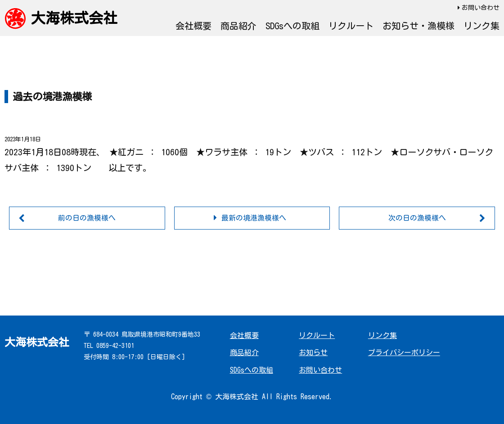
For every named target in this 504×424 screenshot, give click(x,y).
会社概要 (193, 26)
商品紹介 (238, 26)
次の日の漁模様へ (417, 218)
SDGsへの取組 (292, 26)
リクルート (351, 26)
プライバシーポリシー (404, 353)
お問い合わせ (481, 8)
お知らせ (313, 353)
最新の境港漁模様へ (254, 218)
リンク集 (481, 26)
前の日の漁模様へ (87, 218)
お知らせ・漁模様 (418, 26)
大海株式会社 (74, 18)
